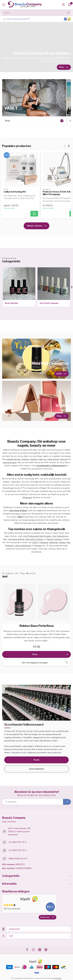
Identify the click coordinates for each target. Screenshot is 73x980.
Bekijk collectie (37, 226)
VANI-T (35, 542)
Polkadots (44, 542)
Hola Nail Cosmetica (35, 539)
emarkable (57, 978)
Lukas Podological (23, 546)
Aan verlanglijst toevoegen (45, 663)
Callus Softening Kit (15, 192)
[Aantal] (27, 214)
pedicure (26, 459)
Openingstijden (36, 769)
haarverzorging (10, 462)
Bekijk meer (47, 917)
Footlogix (9, 546)
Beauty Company (55, 539)
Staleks (62, 542)
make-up (42, 459)
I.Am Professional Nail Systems (37, 536)
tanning (34, 459)
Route (36, 760)
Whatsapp (27, 498)
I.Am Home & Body (16, 539)
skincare (64, 459)
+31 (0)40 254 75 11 (17, 842)
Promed (38, 546)
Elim (69, 542)
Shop (50, 654)
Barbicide (54, 542)
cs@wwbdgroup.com (18, 858)
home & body (53, 459)
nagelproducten (13, 459)
